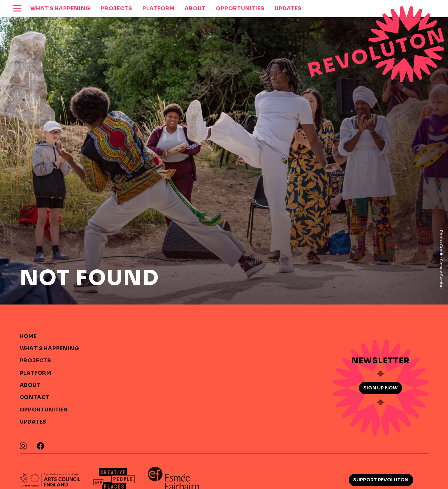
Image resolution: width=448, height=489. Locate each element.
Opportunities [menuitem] (240, 8)
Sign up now (380, 388)
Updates (33, 422)
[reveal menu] (17, 9)
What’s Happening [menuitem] (60, 8)
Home (28, 336)
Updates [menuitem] (288, 8)
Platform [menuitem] (158, 8)
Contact (35, 397)
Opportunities (44, 410)
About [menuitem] (195, 8)
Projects (35, 361)
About (30, 385)
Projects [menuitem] (116, 8)
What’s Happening (49, 348)
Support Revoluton (381, 480)
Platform (36, 373)
